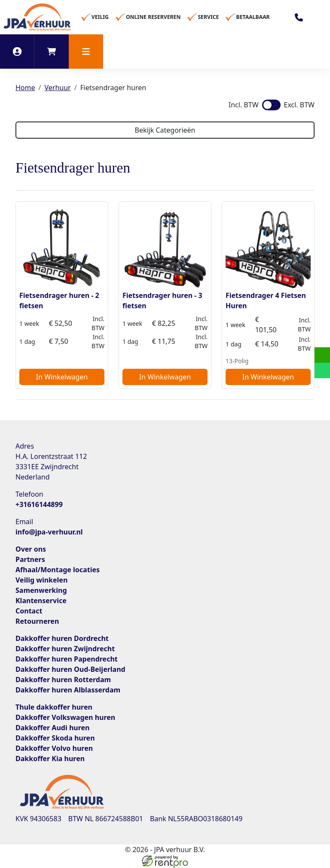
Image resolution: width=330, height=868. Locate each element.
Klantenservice (41, 601)
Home (25, 88)
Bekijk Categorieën (165, 130)
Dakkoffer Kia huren (50, 759)
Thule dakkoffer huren (54, 707)
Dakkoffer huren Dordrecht (62, 638)
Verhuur (57, 88)
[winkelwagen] (52, 52)
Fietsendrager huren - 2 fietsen (59, 300)
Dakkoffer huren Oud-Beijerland (70, 669)
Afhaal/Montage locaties (58, 570)
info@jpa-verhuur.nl (49, 532)
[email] (322, 355)
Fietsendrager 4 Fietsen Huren (266, 300)
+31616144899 (39, 504)
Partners (30, 559)
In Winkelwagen (62, 377)
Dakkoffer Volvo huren (54, 748)
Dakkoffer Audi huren (52, 728)
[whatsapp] (322, 370)
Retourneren (37, 621)
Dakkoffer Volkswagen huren (65, 717)
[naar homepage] (37, 17)
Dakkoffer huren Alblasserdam (68, 690)
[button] (86, 52)
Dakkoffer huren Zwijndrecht (65, 649)
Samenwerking (41, 590)
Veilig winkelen (41, 580)
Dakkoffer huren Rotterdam (63, 680)
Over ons (31, 549)
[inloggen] (17, 52)
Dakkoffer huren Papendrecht (67, 659)
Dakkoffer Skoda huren (55, 738)
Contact (29, 611)
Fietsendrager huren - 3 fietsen (162, 300)
